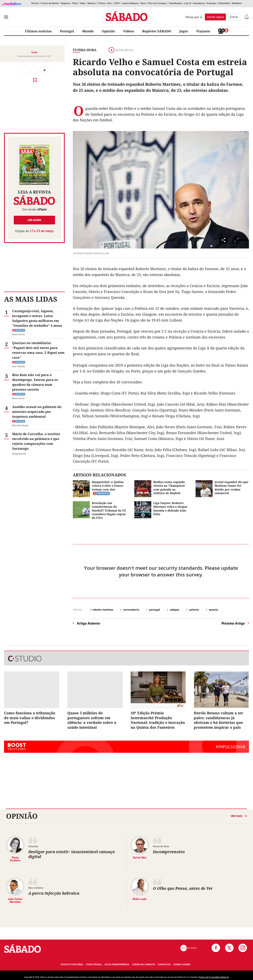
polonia (194, 610)
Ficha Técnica (94, 964)
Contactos (164, 964)
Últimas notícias (38, 31)
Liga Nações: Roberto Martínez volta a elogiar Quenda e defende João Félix (170, 509)
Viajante (203, 31)
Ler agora (34, 220)
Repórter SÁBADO (157, 31)
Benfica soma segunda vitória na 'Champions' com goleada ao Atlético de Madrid (169, 487)
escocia (213, 610)
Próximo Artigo (233, 623)
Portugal (67, 31)
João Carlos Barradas (15, 900)
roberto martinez (103, 610)
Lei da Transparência (117, 964)
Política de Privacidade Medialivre (214, 977)
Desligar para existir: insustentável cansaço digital (72, 854)
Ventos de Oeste (161, 846)
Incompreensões (169, 852)
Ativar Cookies (182, 964)
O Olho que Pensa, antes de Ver (183, 888)
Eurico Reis (140, 857)
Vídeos (129, 31)
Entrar (234, 17)
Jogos (184, 31)
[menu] (6, 17)
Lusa (34, 52)
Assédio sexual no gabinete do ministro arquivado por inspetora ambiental (37, 412)
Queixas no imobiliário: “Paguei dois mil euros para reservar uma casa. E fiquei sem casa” (38, 350)
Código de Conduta (143, 964)
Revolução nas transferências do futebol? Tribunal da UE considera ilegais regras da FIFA (109, 510)
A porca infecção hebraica (54, 893)
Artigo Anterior (89, 623)
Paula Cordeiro (15, 859)
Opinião (108, 31)
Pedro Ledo (140, 899)
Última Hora (85, 50)
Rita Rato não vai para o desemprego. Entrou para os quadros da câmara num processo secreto (35, 382)
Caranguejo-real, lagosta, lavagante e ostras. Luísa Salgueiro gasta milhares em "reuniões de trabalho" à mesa (37, 318)
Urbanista (33, 846)
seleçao (174, 610)
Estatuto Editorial (72, 964)
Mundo (88, 31)
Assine (215, 17)
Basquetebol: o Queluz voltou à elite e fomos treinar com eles (108, 486)
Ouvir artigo (121, 50)
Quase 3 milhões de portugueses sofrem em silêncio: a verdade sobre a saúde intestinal (92, 720)
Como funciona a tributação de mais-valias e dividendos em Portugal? (30, 718)
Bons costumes (36, 888)
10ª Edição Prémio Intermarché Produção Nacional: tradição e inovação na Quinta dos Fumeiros (158, 720)
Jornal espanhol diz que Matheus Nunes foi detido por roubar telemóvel (231, 487)
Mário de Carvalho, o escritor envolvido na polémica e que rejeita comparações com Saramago (36, 441)
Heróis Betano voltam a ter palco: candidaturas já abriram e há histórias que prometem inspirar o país (218, 720)
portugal (154, 610)
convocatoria (131, 610)
